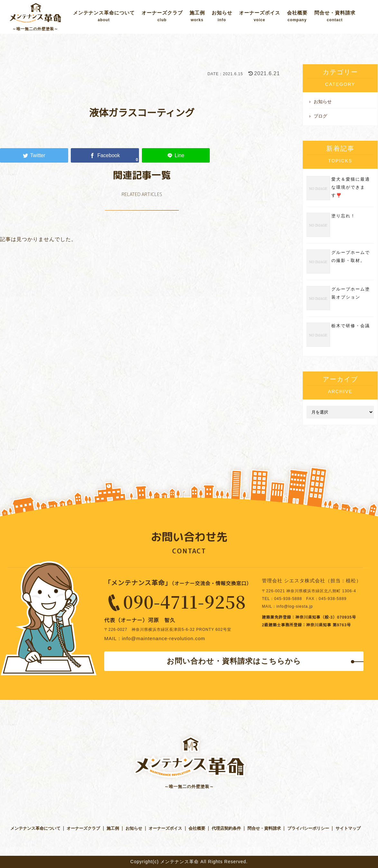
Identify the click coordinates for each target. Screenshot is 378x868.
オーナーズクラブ (162, 16)
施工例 (197, 16)
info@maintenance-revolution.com (164, 638)
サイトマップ (348, 828)
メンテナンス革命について (104, 16)
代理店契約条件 (226, 828)
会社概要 (297, 16)
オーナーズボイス (260, 16)
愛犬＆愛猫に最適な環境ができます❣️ (351, 187)
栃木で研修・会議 (351, 326)
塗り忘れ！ (343, 216)
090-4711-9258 (185, 601)
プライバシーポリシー (308, 828)
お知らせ (222, 16)
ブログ (320, 116)
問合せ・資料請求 (335, 16)
